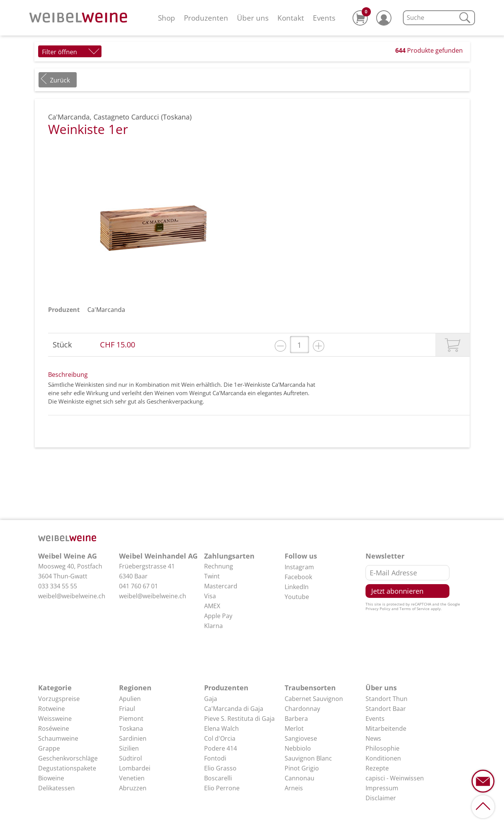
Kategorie (55, 688)
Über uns (253, 18)
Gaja (211, 699)
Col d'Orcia (220, 738)
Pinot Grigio (302, 768)
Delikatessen (56, 788)
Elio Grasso (220, 768)
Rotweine (52, 709)
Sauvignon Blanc (308, 758)
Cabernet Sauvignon (314, 699)
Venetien (132, 778)
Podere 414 (221, 748)
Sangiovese (301, 738)
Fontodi (215, 758)
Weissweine (55, 719)
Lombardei (135, 768)
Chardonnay (302, 709)
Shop (167, 18)
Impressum (382, 788)
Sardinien (133, 738)
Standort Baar (386, 709)
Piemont (131, 719)
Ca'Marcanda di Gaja (234, 709)
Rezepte (377, 768)
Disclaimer (381, 798)
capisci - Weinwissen (395, 778)
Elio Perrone (222, 788)
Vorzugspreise (59, 699)
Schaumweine (58, 738)
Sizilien (129, 748)
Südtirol (130, 758)
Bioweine (51, 778)
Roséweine (54, 728)
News (373, 738)
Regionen (135, 688)
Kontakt (291, 18)
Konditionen (383, 758)
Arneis (294, 788)
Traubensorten (310, 688)
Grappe (49, 748)
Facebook (298, 577)
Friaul (127, 709)
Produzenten (206, 18)
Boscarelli (218, 778)
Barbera (296, 719)
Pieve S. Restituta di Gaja (239, 719)
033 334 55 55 (58, 586)
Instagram (299, 567)
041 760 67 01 (138, 586)
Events (324, 18)
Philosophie (382, 748)
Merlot (294, 728)
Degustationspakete (67, 768)
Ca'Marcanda (106, 310)
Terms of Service (415, 609)
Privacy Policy (378, 609)
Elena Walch (221, 728)
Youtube (297, 597)
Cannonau (300, 778)
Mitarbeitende (386, 728)
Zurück (60, 80)
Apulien (130, 699)
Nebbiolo (298, 748)
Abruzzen (133, 788)
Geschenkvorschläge (68, 758)
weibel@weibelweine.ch (72, 596)
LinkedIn (297, 587)
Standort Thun (386, 699)
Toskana (131, 728)
